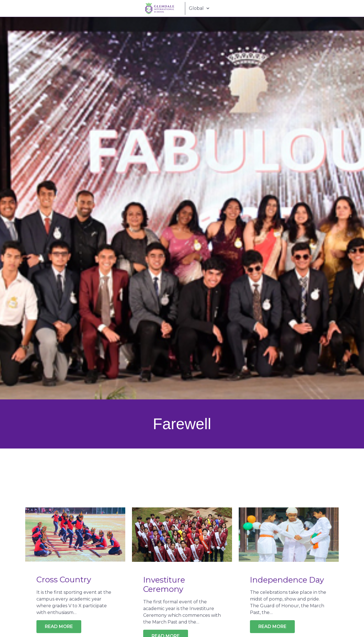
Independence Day (287, 580)
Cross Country (64, 579)
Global (198, 8)
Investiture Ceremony (164, 585)
